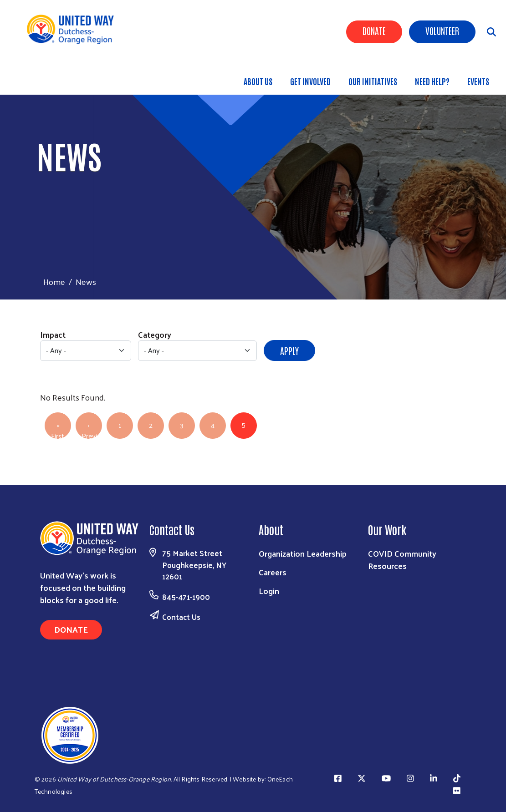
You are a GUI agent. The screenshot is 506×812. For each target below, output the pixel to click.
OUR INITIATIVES (373, 81)
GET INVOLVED (310, 81)
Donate (374, 30)
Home (54, 282)
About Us (258, 81)
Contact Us (181, 617)
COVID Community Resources (402, 559)
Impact (53, 334)
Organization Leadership (303, 553)
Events (478, 81)
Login (269, 591)
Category (155, 334)
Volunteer (442, 30)
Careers (273, 572)
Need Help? (432, 81)
